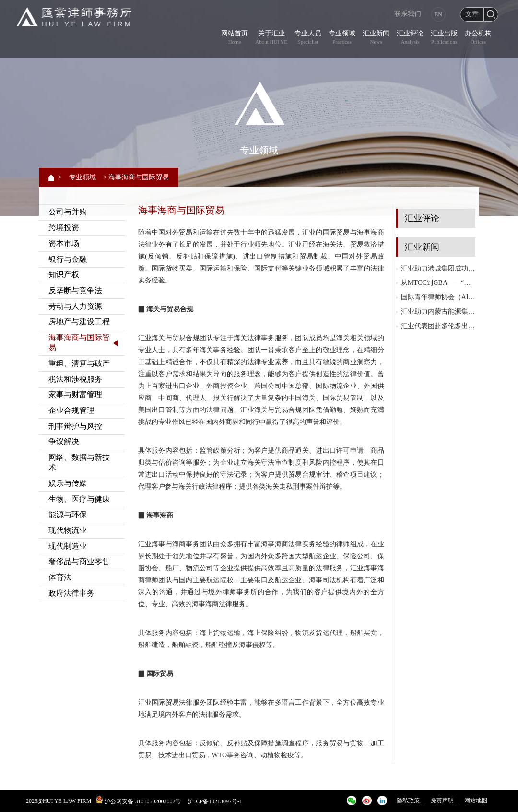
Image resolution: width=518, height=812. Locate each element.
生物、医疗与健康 (79, 499)
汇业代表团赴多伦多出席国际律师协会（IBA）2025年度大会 (438, 326)
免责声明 (442, 800)
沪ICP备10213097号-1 (215, 801)
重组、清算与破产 (79, 363)
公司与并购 (68, 212)
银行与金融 (68, 259)
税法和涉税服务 (75, 379)
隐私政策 (408, 800)
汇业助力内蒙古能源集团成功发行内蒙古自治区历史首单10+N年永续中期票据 (438, 312)
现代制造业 (68, 546)
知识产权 (64, 275)
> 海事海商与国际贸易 (136, 177)
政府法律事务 (71, 593)
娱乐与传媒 (68, 483)
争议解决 (64, 441)
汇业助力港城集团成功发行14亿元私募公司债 (438, 268)
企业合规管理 (71, 410)
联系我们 (408, 14)
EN (438, 14)
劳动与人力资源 (75, 306)
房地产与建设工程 (79, 322)
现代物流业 (68, 530)
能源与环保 (68, 514)
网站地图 (476, 800)
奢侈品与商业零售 (79, 561)
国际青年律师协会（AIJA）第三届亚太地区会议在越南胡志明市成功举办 (438, 297)
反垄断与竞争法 (75, 290)
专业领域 (82, 177)
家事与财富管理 (75, 394)
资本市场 (64, 243)
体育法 (60, 577)
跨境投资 (64, 228)
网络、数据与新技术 (79, 462)
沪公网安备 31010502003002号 (143, 801)
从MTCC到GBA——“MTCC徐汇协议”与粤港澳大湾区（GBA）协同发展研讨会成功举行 (438, 283)
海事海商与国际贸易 (79, 342)
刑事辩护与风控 (75, 426)
